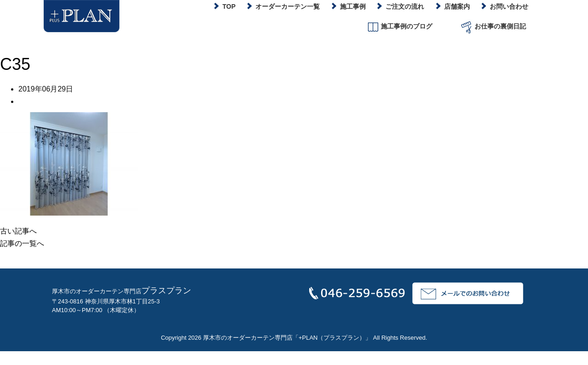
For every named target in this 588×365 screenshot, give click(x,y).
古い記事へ (18, 231)
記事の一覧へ (22, 243)
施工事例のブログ (399, 27)
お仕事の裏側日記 (493, 27)
